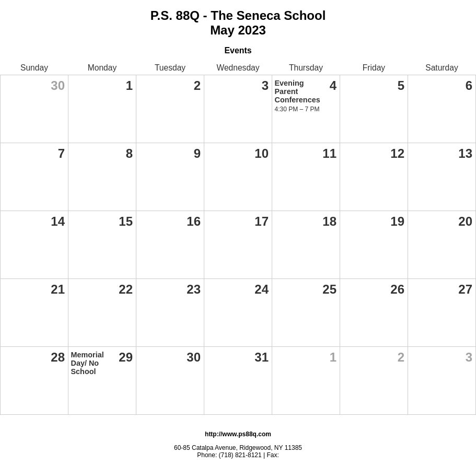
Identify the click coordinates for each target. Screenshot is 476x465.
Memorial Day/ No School (88, 363)
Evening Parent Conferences (298, 91)
